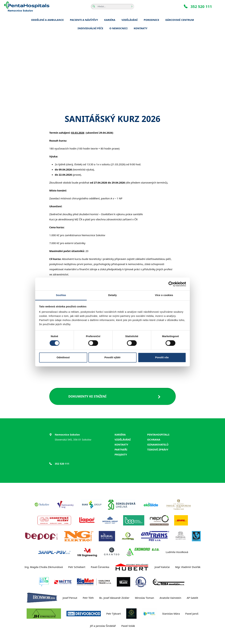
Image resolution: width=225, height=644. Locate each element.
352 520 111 (198, 6)
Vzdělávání (123, 439)
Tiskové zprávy (158, 449)
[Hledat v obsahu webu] (112, 7)
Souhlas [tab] (61, 295)
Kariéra (120, 434)
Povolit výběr (112, 357)
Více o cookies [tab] (164, 295)
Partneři (121, 449)
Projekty (121, 454)
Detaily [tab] (112, 295)
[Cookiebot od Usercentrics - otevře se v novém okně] (171, 284)
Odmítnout (63, 357)
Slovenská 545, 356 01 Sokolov (73, 439)
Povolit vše (162, 357)
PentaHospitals (158, 434)
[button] (112, 396)
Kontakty (121, 444)
